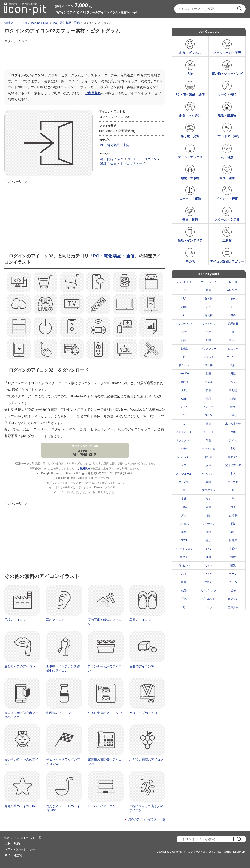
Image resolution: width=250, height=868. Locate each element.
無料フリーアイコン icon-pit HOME (27, 23)
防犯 (110, 159)
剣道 (209, 340)
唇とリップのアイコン (20, 666)
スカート (209, 432)
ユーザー (134, 159)
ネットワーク (209, 282)
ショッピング (184, 282)
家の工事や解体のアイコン (105, 622)
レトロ (233, 282)
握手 (233, 407)
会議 (184, 599)
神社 (209, 482)
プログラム (209, 490)
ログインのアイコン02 (85, 446)
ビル (233, 590)
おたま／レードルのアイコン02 (63, 808)
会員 (114, 163)
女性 (209, 465)
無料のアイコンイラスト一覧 (147, 819)
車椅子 (184, 557)
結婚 (184, 590)
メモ (233, 307)
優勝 (233, 315)
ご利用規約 (93, 93)
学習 (209, 440)
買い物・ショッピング (227, 74)
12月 (184, 299)
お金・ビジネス (190, 53)
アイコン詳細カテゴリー (227, 261)
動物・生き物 (190, 178)
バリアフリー (209, 349)
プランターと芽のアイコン (105, 669)
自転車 (233, 515)
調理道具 (233, 324)
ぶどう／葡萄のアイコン (146, 759)
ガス (184, 515)
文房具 (209, 382)
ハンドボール (184, 432)
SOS (184, 540)
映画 (209, 557)
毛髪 (233, 524)
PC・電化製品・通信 (66, 23)
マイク (209, 574)
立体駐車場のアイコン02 (105, 713)
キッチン (233, 299)
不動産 (184, 507)
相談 (233, 415)
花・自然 (227, 157)
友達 (184, 499)
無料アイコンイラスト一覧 (23, 838)
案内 (233, 474)
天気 (184, 390)
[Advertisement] (85, 54)
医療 (184, 582)
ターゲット (233, 357)
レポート (184, 382)
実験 (233, 449)
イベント (233, 382)
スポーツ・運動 (190, 199)
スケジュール (184, 474)
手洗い (209, 582)
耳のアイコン (55, 620)
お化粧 (209, 315)
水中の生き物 (233, 424)
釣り (184, 340)
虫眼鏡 (233, 549)
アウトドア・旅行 (227, 136)
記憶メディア (233, 465)
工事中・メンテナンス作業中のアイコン (63, 669)
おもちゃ (233, 349)
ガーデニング (209, 590)
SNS (103, 163)
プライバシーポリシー (20, 849)
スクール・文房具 (227, 220)
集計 (233, 532)
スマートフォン (184, 549)
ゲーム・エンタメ (190, 157)
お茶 (233, 507)
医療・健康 (227, 178)
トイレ (184, 290)
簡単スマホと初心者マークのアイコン (21, 715)
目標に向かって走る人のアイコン (146, 808)
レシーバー (184, 457)
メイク (184, 407)
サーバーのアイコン (102, 806)
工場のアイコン (15, 620)
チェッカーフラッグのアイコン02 (63, 762)
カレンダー (233, 290)
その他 (190, 261)
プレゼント (184, 566)
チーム (233, 582)
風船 (184, 532)
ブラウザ (233, 482)
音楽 (184, 465)
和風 (184, 307)
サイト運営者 (14, 855)
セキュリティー (131, 163)
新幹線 (233, 540)
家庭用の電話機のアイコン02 (105, 762)
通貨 (233, 557)
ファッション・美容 (227, 53)
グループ (209, 407)
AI (184, 315)
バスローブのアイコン (145, 713)
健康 (209, 424)
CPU (208, 307)
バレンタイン (184, 324)
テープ (233, 574)
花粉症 (184, 349)
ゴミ (184, 415)
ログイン (150, 159)
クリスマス (209, 474)
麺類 (209, 532)
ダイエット (209, 599)
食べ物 (209, 299)
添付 (209, 399)
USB (184, 399)
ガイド (209, 566)
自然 (209, 390)
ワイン (209, 415)
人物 (190, 74)
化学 (209, 540)
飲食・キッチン (190, 115)
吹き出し (184, 524)
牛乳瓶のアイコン (58, 713)
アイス (233, 440)
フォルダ (209, 357)
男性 (233, 374)
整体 (233, 432)
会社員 (209, 457)
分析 (184, 449)
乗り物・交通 (190, 136)
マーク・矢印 (227, 94)
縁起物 (233, 390)
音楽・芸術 (190, 220)
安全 (121, 159)
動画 (209, 374)
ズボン (233, 340)
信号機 (209, 365)
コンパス (184, 482)
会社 (233, 365)
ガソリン (233, 599)
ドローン (184, 365)
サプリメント (184, 440)
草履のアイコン (140, 620)
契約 (209, 499)
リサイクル (209, 324)
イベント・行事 (227, 199)
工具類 (227, 240)
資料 (209, 290)
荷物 (209, 507)
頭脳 (233, 399)
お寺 (184, 574)
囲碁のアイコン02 (142, 666)
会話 (184, 332)
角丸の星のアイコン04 (20, 806)
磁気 (233, 566)
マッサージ (209, 524)
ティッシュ (209, 449)
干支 (209, 332)
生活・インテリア (190, 240)
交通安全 (233, 607)
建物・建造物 (227, 115)
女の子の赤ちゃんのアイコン (21, 762)
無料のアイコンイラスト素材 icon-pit (196, 852)
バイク (209, 607)
